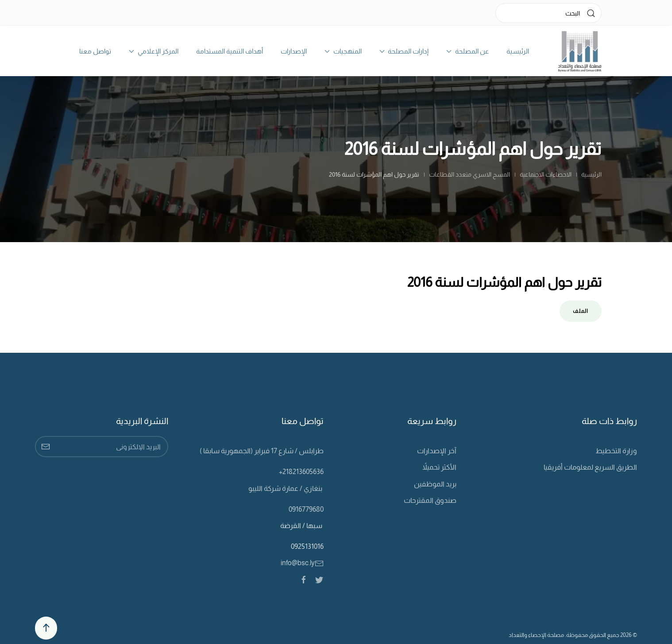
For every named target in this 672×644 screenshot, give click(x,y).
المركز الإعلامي (154, 51)
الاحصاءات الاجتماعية (546, 174)
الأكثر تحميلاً (439, 467)
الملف (581, 311)
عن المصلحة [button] (467, 51)
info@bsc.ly (302, 563)
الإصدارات (294, 51)
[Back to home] (580, 51)
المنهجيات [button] (343, 51)
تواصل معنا (95, 51)
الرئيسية (518, 51)
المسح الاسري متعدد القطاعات (469, 174)
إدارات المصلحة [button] (404, 51)
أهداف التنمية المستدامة (230, 51)
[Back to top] (46, 628)
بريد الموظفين (435, 484)
